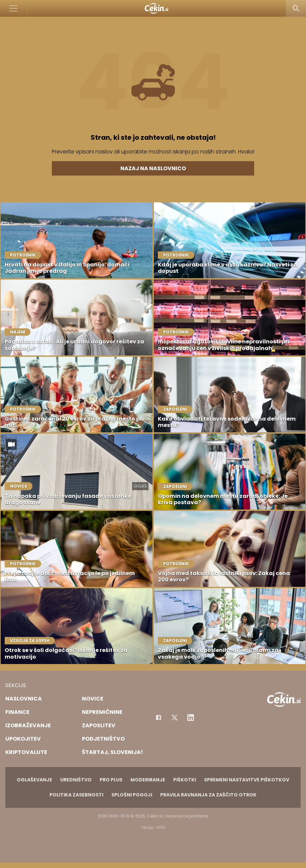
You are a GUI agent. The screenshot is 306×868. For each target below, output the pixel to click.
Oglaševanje (34, 780)
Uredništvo (76, 780)
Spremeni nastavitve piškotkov (247, 780)
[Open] (14, 8)
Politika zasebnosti (76, 795)
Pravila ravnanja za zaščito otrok (208, 795)
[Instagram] (191, 718)
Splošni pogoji (132, 795)
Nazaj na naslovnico (153, 168)
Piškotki (185, 780)
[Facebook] (159, 718)
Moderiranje (148, 780)
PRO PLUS (111, 780)
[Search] (296, 8)
